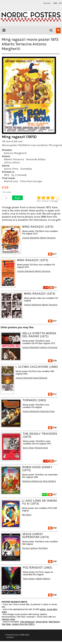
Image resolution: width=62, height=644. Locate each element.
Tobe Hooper (29, 579)
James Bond (41, 622)
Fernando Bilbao (36, 159)
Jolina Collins (12, 162)
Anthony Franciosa (49, 347)
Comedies (26, 169)
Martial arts (11, 181)
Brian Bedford (49, 481)
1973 (6, 175)
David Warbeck (40, 378)
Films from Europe (31, 181)
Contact (47, 3)
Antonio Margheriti (15, 153)
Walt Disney (54, 622)
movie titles (52, 609)
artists (43, 609)
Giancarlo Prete (47, 411)
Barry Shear (28, 448)
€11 (52, 394)
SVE (60, 3)
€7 (53, 287)
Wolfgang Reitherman (32, 481)
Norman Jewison (30, 548)
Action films (11, 169)
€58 (52, 528)
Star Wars (6, 624)
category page (8, 619)
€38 (52, 361)
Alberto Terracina (14, 159)
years (4, 612)
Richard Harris (41, 448)
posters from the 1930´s (23, 624)
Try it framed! (19, 175)
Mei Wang (27, 515)
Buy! (17, 198)
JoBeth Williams (43, 579)
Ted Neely (43, 548)
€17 (52, 254)
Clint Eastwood (27, 622)
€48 (52, 427)
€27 (52, 321)
